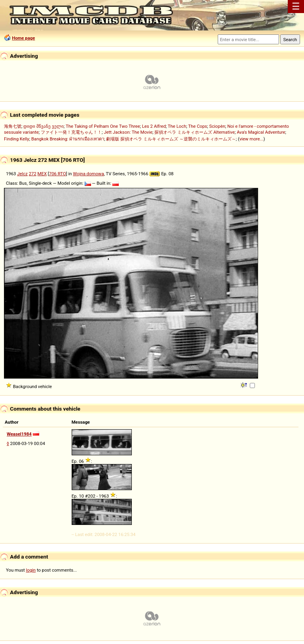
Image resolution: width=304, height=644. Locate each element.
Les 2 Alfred (154, 126)
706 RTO (58, 174)
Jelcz (22, 174)
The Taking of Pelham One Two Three (103, 126)
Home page (23, 38)
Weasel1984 (19, 434)
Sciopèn (217, 126)
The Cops (198, 126)
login (31, 570)
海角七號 (13, 126)
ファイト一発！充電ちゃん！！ (71, 132)
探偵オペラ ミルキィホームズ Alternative (195, 132)
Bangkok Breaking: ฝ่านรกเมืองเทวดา (68, 139)
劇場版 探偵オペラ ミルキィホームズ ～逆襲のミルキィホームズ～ (171, 139)
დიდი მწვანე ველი (44, 126)
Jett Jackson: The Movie (128, 132)
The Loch (177, 126)
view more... (252, 139)
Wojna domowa (88, 174)
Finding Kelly (17, 139)
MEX (42, 174)
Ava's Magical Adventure (261, 132)
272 (33, 174)
